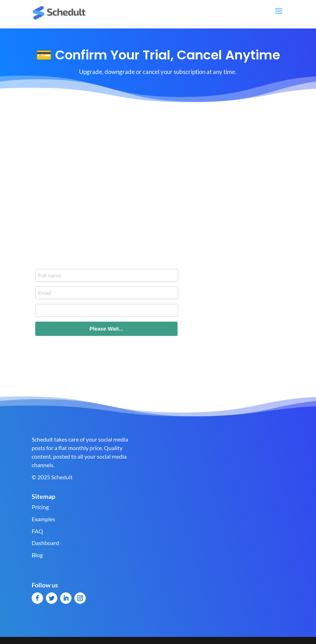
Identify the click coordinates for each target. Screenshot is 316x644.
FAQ (37, 531)
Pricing (40, 507)
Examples (43, 519)
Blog (37, 555)
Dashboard (45, 543)
